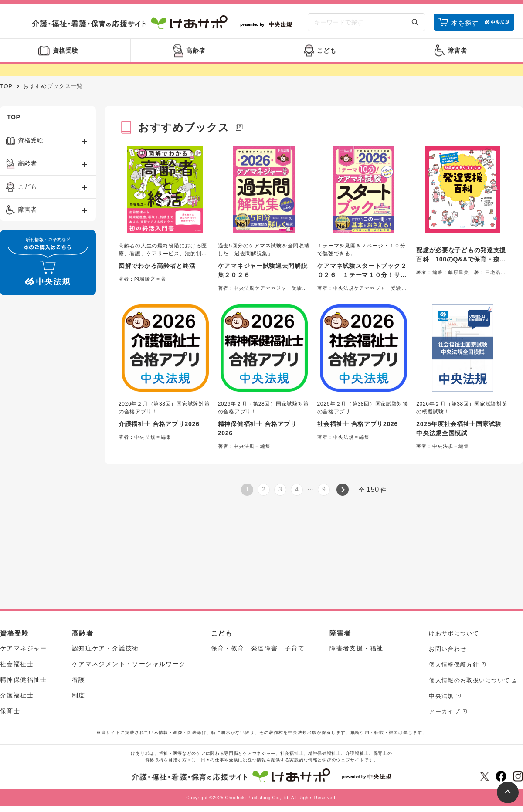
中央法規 (441, 696)
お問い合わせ (448, 649)
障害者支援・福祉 (356, 648)
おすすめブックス (184, 127)
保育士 (10, 711)
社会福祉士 (17, 664)
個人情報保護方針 (454, 665)
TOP (6, 86)
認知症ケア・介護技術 (105, 648)
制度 (79, 695)
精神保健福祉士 (24, 680)
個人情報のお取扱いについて (469, 680)
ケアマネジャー (24, 648)
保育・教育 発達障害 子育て (258, 648)
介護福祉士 (17, 695)
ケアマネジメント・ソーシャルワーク (129, 664)
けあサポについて (454, 633)
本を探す (465, 23)
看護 (79, 680)
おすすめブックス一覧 (53, 86)
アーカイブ (445, 712)
